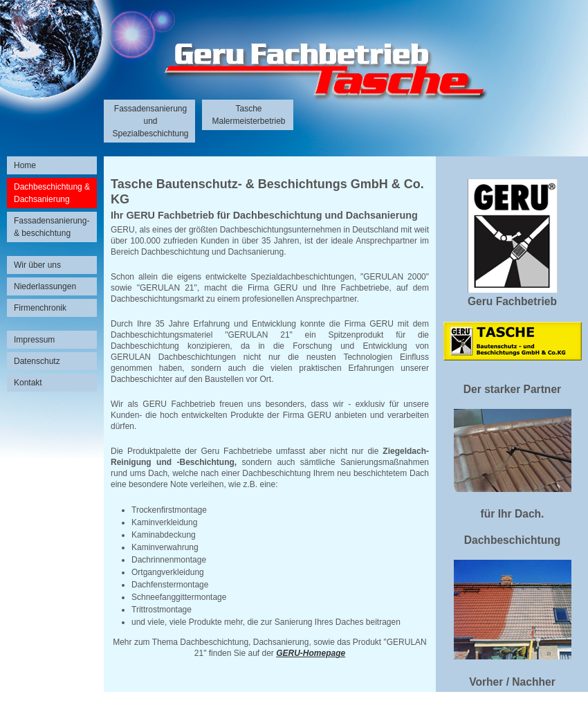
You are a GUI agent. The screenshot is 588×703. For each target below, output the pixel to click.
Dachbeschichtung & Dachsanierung (52, 193)
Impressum (34, 340)
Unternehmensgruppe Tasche (294, 70)
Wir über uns (37, 265)
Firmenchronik (40, 308)
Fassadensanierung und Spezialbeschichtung (150, 121)
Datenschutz (37, 361)
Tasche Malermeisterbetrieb (248, 115)
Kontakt (28, 383)
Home (25, 165)
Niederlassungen (45, 286)
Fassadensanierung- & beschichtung (52, 227)
